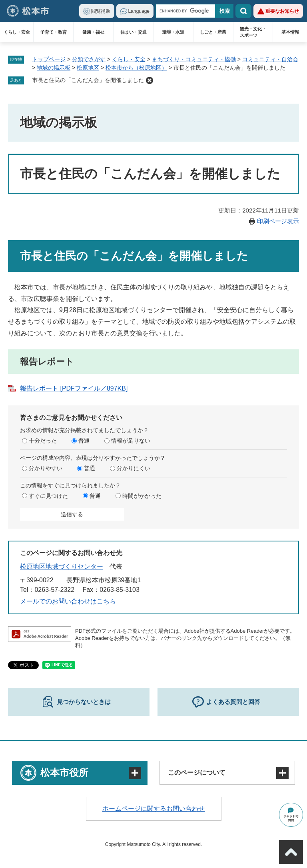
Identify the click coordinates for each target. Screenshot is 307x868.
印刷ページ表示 (278, 221)
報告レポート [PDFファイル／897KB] (74, 388)
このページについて (197, 773)
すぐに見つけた (48, 496)
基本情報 (290, 32)
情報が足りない (131, 441)
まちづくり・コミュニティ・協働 (194, 59)
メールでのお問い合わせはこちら (68, 601)
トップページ (49, 59)
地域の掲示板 (54, 68)
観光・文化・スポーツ (253, 32)
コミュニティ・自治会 (270, 59)
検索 (243, 11)
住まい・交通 (134, 32)
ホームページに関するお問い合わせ (153, 809)
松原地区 (88, 68)
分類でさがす (89, 59)
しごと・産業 (213, 32)
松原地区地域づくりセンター (62, 566)
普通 (84, 441)
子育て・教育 (54, 32)
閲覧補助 (101, 11)
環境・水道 (173, 32)
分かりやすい (46, 468)
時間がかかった (142, 496)
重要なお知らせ (282, 11)
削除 (150, 80)
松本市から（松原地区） (136, 68)
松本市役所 (64, 773)
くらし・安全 (17, 32)
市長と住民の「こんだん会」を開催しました (88, 80)
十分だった (43, 441)
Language (139, 11)
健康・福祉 (93, 32)
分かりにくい (134, 468)
